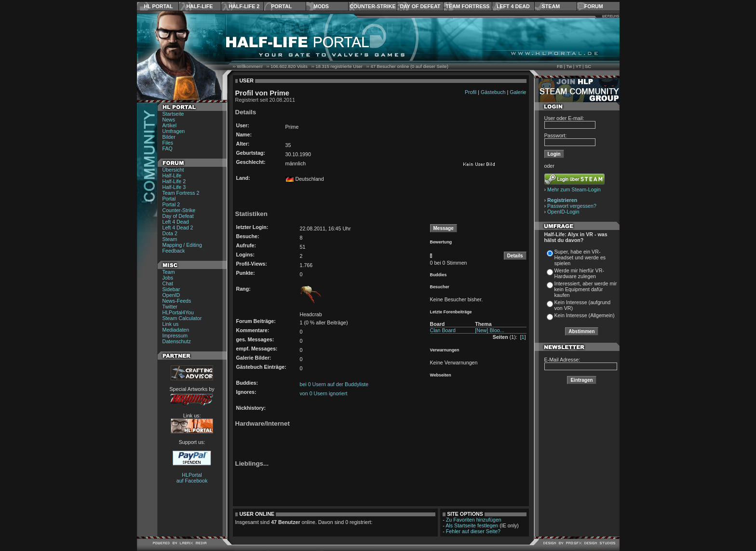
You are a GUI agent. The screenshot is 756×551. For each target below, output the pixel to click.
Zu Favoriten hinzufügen (474, 520)
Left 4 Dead (513, 6)
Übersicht (173, 170)
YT (579, 67)
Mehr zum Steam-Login (574, 189)
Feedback (174, 251)
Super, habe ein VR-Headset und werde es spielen (580, 257)
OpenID (171, 295)
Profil (471, 92)
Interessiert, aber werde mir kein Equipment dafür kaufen (586, 289)
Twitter (170, 307)
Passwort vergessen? (572, 206)
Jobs (168, 278)
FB (560, 67)
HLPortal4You (178, 312)
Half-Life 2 (244, 6)
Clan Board (443, 330)
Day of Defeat (420, 6)
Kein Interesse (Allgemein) (585, 315)
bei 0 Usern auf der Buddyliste (334, 384)
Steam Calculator (182, 318)
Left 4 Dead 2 (178, 228)
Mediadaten (176, 330)
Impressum (175, 336)
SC (588, 67)
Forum (594, 6)
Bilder (169, 137)
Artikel (170, 125)
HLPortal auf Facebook (192, 478)
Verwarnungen (445, 350)
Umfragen (174, 131)
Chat (168, 283)
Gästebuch (493, 92)
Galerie (518, 92)
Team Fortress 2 (181, 193)
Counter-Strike (372, 6)
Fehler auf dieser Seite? (473, 531)
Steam (551, 6)
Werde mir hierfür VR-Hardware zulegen (579, 273)
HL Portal (159, 6)
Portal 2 (171, 204)
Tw (569, 67)
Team (169, 272)
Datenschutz (177, 341)
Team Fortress (467, 6)
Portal (281, 6)
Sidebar (171, 289)
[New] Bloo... (489, 330)
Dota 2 (170, 233)
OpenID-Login (563, 212)
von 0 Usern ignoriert (324, 393)
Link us (171, 324)
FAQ (168, 148)
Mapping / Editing (182, 245)
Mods (321, 6)
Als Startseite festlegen (472, 525)
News (169, 120)
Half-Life (199, 6)
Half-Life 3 (174, 187)
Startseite (173, 114)
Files (168, 143)
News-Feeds (177, 301)
